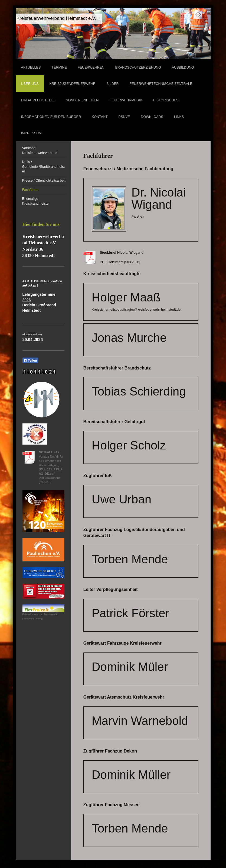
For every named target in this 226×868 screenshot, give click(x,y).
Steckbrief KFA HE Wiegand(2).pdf (126, 257)
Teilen (30, 361)
